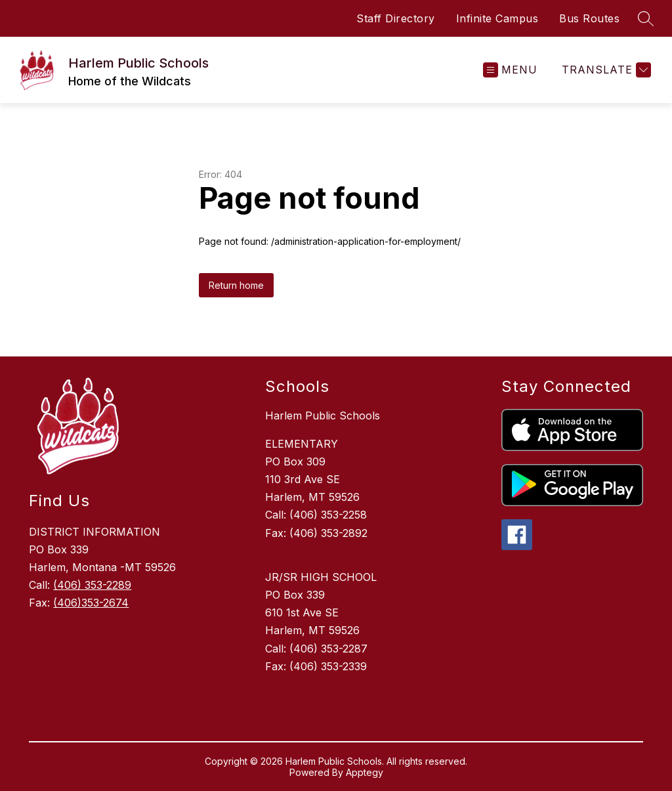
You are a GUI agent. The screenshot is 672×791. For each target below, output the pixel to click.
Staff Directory (396, 18)
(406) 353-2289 (92, 585)
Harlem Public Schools (323, 416)
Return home (236, 285)
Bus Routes (589, 18)
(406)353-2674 (91, 603)
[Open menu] (510, 70)
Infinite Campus (497, 18)
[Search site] (646, 18)
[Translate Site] (605, 70)
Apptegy (365, 772)
